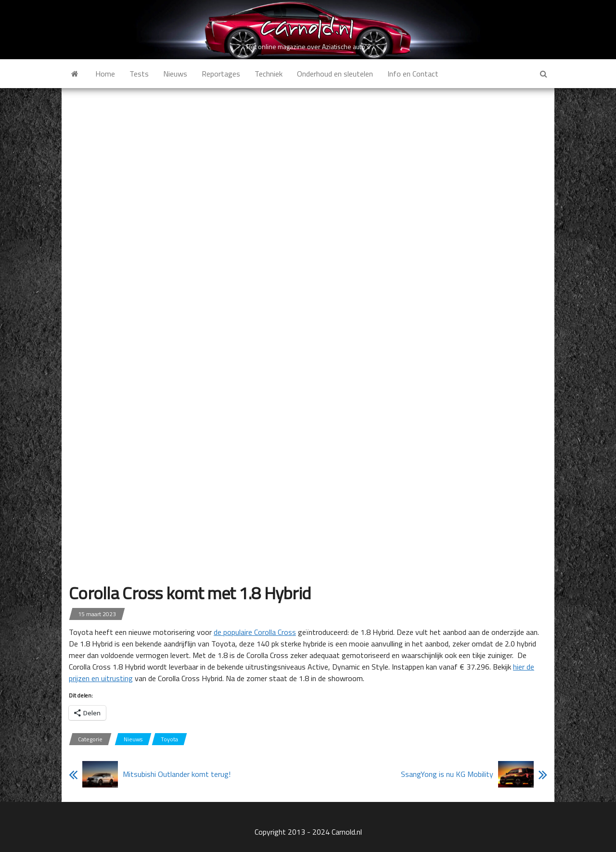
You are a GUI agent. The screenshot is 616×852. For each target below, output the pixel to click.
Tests (139, 74)
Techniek (269, 74)
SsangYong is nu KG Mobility (447, 774)
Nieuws (175, 74)
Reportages (221, 74)
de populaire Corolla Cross (255, 632)
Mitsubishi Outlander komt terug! (177, 774)
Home (105, 74)
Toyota (169, 739)
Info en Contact (413, 74)
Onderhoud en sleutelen (335, 74)
